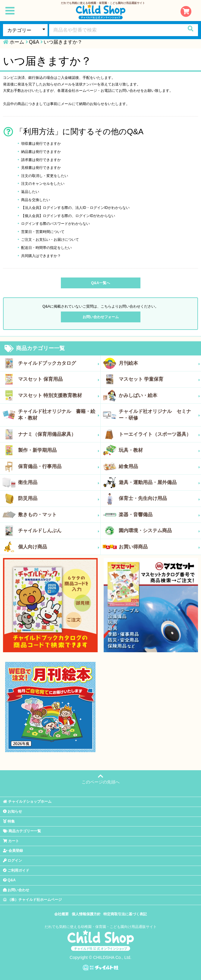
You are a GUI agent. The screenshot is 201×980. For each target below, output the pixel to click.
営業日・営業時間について (43, 232)
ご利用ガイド (16, 870)
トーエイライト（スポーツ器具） (160, 434)
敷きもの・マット (59, 515)
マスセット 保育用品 (59, 379)
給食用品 (160, 467)
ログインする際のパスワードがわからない (55, 224)
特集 (9, 821)
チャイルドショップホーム (27, 802)
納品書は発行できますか (41, 152)
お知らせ (13, 811)
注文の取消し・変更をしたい (45, 176)
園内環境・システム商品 (160, 531)
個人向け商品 (59, 547)
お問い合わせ (16, 890)
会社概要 (61, 914)
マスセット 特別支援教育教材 (59, 395)
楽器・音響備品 (160, 515)
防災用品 (59, 498)
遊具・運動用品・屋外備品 (160, 482)
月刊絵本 (160, 363)
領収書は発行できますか (41, 144)
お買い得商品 (160, 547)
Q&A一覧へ (100, 283)
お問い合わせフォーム (101, 317)
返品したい (30, 192)
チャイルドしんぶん (59, 531)
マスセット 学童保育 (160, 379)
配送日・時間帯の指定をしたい (46, 248)
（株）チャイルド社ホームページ (32, 900)
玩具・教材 (160, 450)
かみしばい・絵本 (160, 395)
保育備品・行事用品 (59, 467)
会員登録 (13, 851)
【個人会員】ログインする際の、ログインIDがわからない (68, 216)
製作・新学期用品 (59, 450)
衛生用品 (59, 482)
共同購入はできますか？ (41, 256)
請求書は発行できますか (41, 160)
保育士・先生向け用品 (160, 498)
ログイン (13, 861)
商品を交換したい (36, 200)
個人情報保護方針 (86, 914)
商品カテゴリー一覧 (35, 349)
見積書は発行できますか (41, 168)
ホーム (17, 42)
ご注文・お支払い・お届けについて (50, 240)
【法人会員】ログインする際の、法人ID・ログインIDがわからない (75, 208)
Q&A (34, 42)
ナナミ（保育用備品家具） (59, 434)
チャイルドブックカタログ (59, 363)
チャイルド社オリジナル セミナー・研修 (160, 415)
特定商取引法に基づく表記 (125, 914)
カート (11, 841)
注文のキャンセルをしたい (43, 184)
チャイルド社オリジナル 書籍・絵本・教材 (59, 415)
